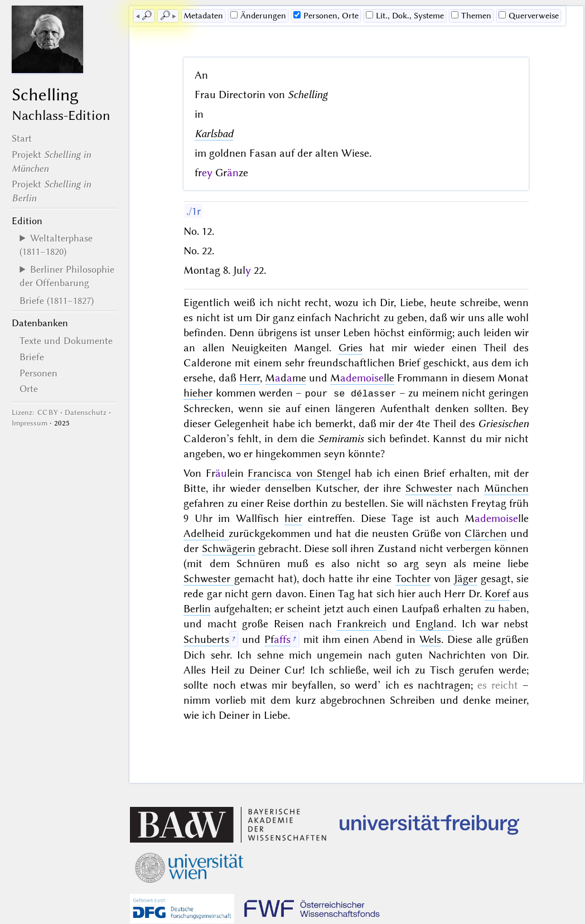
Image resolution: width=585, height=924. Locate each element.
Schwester (429, 488)
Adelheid (206, 533)
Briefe (32, 357)
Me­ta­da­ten (203, 16)
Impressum (30, 423)
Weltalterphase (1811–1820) (56, 245)
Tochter (413, 578)
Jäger (466, 578)
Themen (471, 16)
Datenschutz (86, 412)
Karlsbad (214, 134)
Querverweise (529, 16)
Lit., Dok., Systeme (405, 16)
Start (22, 138)
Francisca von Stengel (299, 473)
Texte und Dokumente (66, 341)
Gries (350, 348)
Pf (277, 639)
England (435, 623)
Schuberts (206, 639)
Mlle (362, 378)
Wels (430, 639)
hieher (198, 393)
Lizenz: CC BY (35, 412)
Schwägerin (229, 548)
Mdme (286, 378)
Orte (29, 389)
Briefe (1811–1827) (57, 301)
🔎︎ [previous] (147, 16)
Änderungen (258, 16)
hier (293, 518)
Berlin (197, 608)
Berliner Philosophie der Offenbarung (67, 276)
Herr (250, 378)
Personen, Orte (326, 16)
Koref (497, 593)
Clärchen (486, 533)
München (506, 488)
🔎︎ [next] (165, 16)
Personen (38, 373)
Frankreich (362, 623)
